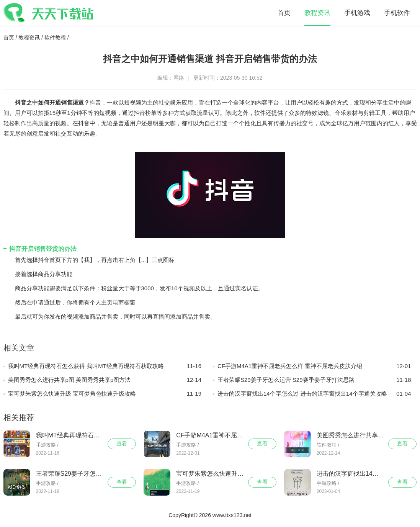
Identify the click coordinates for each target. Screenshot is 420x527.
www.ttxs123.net (232, 515)
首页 (284, 13)
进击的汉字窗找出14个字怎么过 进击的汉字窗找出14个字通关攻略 (314, 394)
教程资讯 (317, 13)
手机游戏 (357, 13)
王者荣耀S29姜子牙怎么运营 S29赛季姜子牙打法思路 (314, 380)
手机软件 (397, 13)
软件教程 (55, 38)
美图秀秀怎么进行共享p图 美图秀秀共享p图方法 (105, 380)
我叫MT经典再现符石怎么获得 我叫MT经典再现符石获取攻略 (105, 366)
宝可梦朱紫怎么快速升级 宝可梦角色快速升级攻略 (105, 394)
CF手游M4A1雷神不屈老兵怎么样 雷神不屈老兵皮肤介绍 (314, 366)
